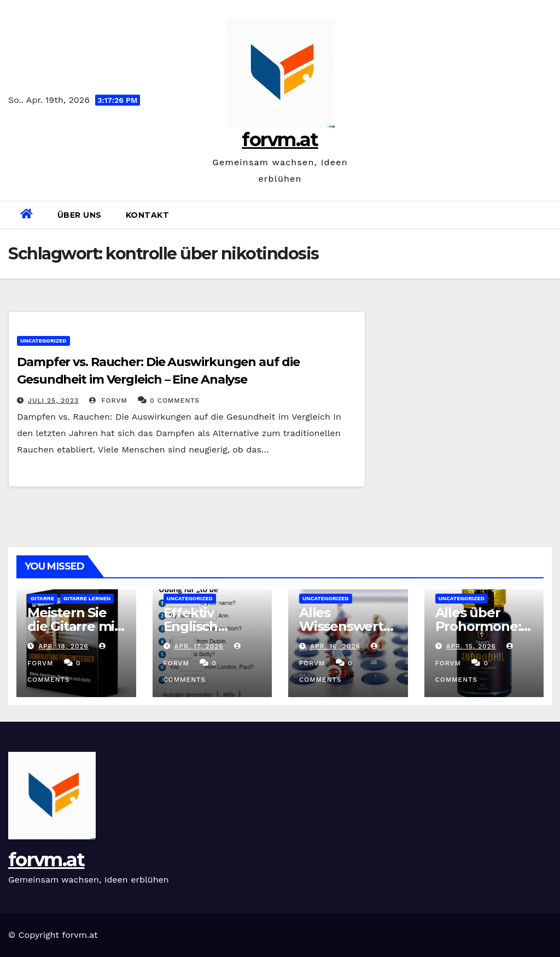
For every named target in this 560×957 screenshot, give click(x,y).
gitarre (42, 598)
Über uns (80, 215)
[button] (547, 215)
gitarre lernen (87, 598)
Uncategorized (43, 341)
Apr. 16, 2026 (335, 646)
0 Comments (175, 401)
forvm (108, 401)
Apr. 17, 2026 (199, 646)
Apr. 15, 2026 (471, 646)
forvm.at (280, 140)
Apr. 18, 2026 (63, 646)
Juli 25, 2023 (53, 401)
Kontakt (148, 215)
